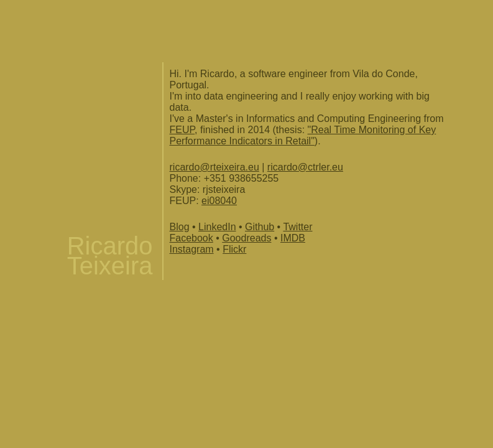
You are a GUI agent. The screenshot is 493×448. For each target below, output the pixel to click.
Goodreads (246, 238)
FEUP (182, 130)
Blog (180, 227)
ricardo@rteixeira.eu (214, 167)
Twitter (297, 227)
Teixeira (110, 266)
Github (260, 227)
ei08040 (219, 201)
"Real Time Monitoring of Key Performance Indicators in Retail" (303, 135)
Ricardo (110, 246)
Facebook (191, 238)
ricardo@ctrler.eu (305, 167)
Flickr (234, 249)
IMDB (293, 238)
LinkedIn (217, 227)
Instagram (192, 249)
